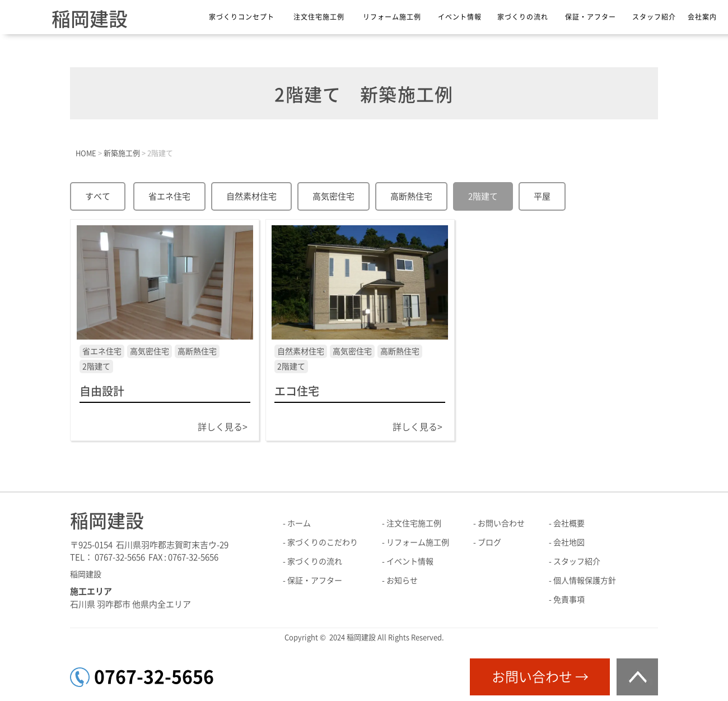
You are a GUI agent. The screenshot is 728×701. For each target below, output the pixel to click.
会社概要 (569, 523)
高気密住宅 (333, 196)
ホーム (299, 523)
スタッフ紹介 (654, 17)
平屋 (542, 196)
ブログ (489, 542)
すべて (98, 196)
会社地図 (569, 542)
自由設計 (102, 391)
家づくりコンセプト (242, 17)
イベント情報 (460, 17)
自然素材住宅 (251, 196)
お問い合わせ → (540, 677)
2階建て (483, 196)
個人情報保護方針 (585, 581)
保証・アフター (591, 17)
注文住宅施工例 (319, 17)
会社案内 (702, 17)
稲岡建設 (90, 19)
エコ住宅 (297, 391)
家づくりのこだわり (323, 542)
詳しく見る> (223, 427)
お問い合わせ (501, 523)
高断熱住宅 (411, 196)
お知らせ (402, 581)
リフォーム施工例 (392, 17)
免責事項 (569, 600)
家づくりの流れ (523, 17)
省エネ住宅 (169, 196)
